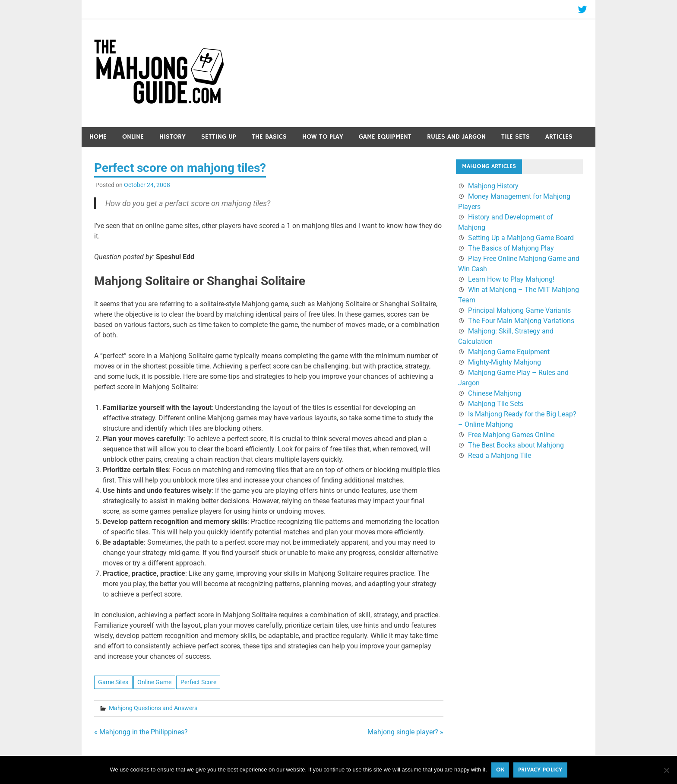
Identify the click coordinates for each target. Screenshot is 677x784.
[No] (666, 770)
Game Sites (113, 682)
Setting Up (219, 137)
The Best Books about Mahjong (516, 445)
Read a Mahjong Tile (500, 455)
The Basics (269, 137)
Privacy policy (540, 770)
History (172, 137)
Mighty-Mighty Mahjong (505, 362)
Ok (500, 770)
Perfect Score (198, 682)
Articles (559, 137)
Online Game (154, 682)
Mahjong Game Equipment (509, 352)
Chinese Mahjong (495, 393)
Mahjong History (493, 186)
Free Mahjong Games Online (511, 435)
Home (98, 137)
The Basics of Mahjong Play (511, 248)
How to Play (323, 137)
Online (133, 137)
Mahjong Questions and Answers (153, 708)
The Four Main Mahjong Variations (521, 321)
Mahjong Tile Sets (496, 404)
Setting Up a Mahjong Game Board (521, 238)
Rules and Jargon (456, 137)
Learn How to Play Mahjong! (511, 279)
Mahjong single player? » (405, 732)
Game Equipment (385, 137)
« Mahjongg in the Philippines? (141, 732)
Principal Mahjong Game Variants (519, 310)
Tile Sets (516, 137)
